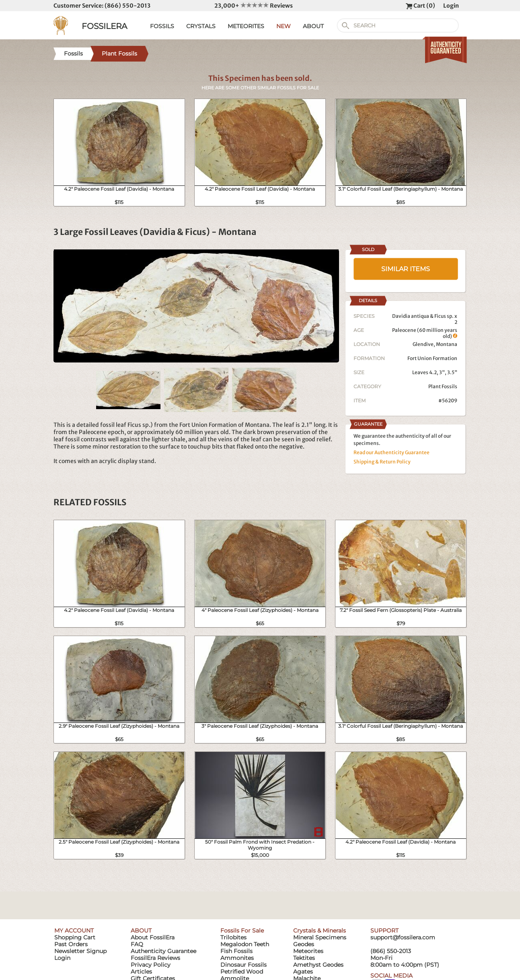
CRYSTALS (201, 26)
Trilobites (233, 937)
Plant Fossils (443, 386)
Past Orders (71, 944)
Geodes (304, 944)
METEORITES (246, 26)
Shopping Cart (75, 937)
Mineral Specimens (320, 937)
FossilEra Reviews (155, 958)
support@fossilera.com (403, 937)
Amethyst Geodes (318, 965)
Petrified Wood (242, 972)
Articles (141, 972)
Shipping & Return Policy (382, 462)
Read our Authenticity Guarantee (392, 452)
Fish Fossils (236, 951)
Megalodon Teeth (245, 944)
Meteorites (308, 951)
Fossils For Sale (242, 931)
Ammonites (237, 958)
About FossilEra (153, 937)
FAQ (137, 944)
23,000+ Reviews (254, 6)
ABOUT (313, 26)
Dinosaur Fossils (244, 965)
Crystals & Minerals (320, 931)
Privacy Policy (151, 965)
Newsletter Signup (80, 951)
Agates (303, 972)
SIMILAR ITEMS (406, 269)
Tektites (304, 958)
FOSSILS (162, 26)
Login (451, 6)
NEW (284, 26)
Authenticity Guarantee (163, 951)
